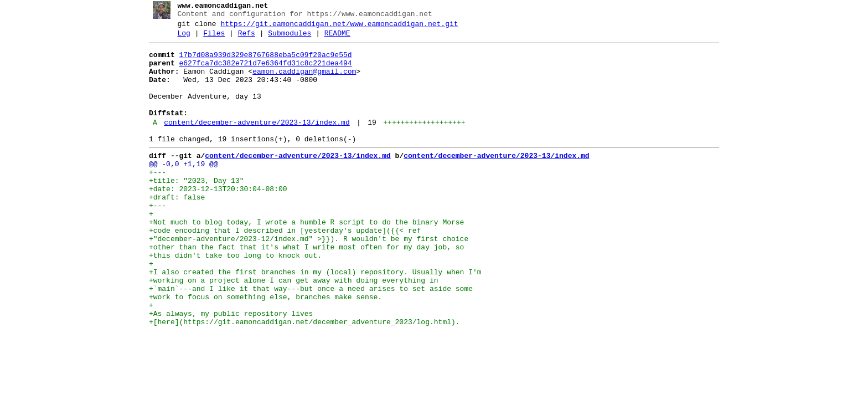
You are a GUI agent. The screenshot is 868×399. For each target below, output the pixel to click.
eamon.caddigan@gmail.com (300, 81)
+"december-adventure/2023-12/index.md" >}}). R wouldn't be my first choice (304, 279)
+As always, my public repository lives (226, 369)
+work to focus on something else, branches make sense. (261, 349)
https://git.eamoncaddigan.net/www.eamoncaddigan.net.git (335, 27)
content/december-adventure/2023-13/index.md (253, 142)
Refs (242, 38)
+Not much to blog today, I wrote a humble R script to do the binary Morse (302, 259)
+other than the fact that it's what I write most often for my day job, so (302, 289)
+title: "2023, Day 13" (192, 209)
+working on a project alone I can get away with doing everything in (289, 329)
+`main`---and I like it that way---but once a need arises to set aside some (306, 339)
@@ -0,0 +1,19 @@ (179, 189)
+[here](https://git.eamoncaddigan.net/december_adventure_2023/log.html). (300, 378)
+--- (153, 199)
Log (180, 38)
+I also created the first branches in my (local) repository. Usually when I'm (311, 319)
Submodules (286, 38)
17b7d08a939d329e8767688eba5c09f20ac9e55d (261, 62)
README (333, 38)
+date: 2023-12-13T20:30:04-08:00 (214, 219)
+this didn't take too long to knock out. (231, 299)
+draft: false (172, 229)
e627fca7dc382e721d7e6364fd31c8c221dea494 (261, 71)
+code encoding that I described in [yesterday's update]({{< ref (280, 269)
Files (210, 38)
